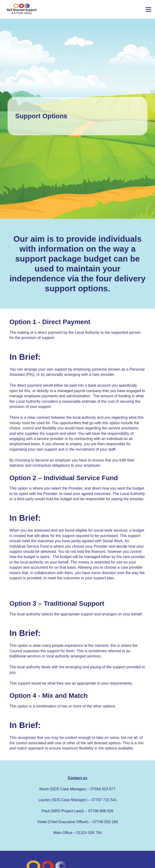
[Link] (21, 9)
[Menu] (148, 9)
